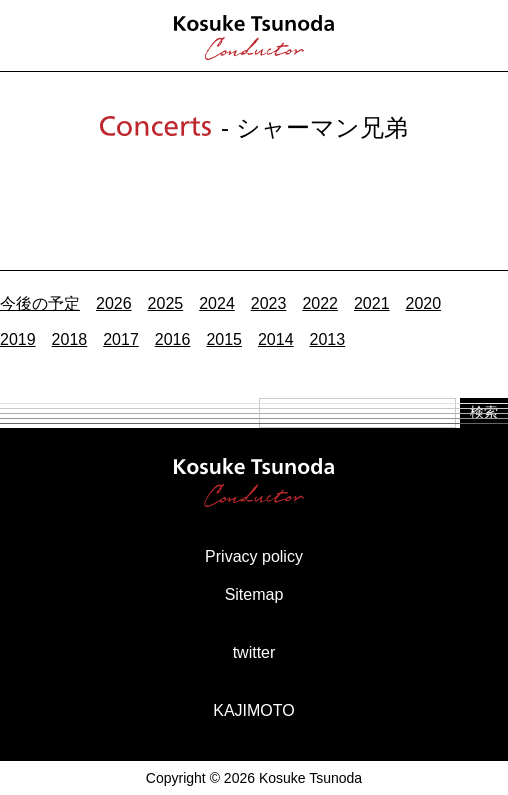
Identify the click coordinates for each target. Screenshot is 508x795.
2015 (224, 339)
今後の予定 (40, 303)
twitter (254, 652)
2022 (320, 303)
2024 (217, 303)
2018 (70, 339)
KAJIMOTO (254, 710)
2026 (114, 303)
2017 (121, 339)
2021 (372, 303)
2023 (269, 303)
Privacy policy (254, 556)
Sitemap (254, 594)
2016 (173, 339)
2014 (276, 339)
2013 (328, 339)
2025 (166, 303)
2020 (424, 303)
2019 (18, 339)
